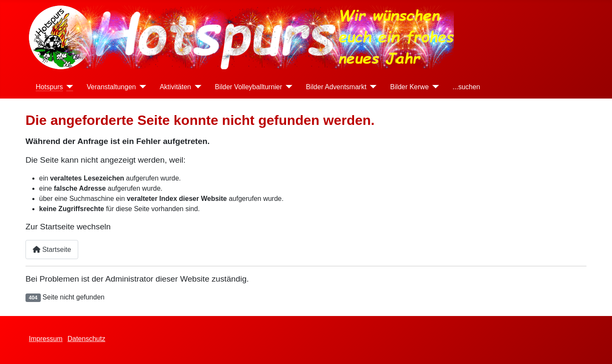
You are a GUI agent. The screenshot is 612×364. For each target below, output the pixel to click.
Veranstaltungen (111, 87)
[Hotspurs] (68, 87)
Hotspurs (49, 87)
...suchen (466, 87)
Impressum (46, 339)
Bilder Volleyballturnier (249, 87)
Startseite (52, 250)
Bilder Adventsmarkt (336, 87)
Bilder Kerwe (409, 87)
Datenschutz (86, 339)
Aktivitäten (176, 87)
